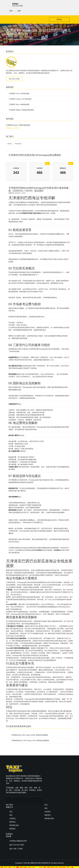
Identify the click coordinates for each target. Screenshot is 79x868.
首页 (8, 30)
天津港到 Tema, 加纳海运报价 (19, 98)
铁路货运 (48, 777)
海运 (21, 30)
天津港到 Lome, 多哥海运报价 (19, 87)
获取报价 (57, 13)
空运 (46, 767)
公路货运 (48, 774)
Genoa (10, 137)
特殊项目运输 (49, 781)
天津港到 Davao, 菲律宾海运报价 (18, 119)
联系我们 (48, 784)
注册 (72, 5)
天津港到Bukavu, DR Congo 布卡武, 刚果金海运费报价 (30, 734)
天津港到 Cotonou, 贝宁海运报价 (20, 93)
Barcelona (18, 137)
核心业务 (14, 30)
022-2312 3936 (14, 73)
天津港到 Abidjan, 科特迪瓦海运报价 (21, 104)
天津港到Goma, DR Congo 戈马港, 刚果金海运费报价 (30, 729)
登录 (64, 5)
